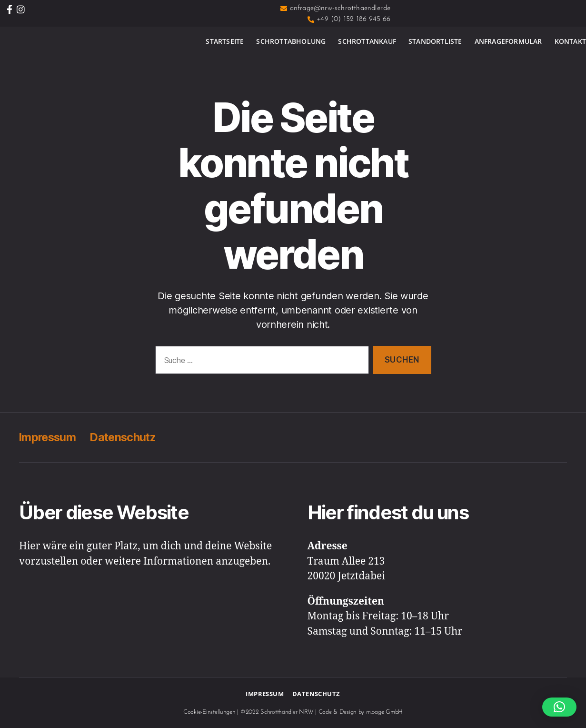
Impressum (49, 437)
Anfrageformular (508, 41)
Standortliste (435, 41)
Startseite (225, 41)
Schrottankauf (367, 41)
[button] (559, 707)
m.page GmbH (384, 712)
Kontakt (570, 41)
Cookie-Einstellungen (209, 712)
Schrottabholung (291, 41)
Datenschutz (127, 437)
